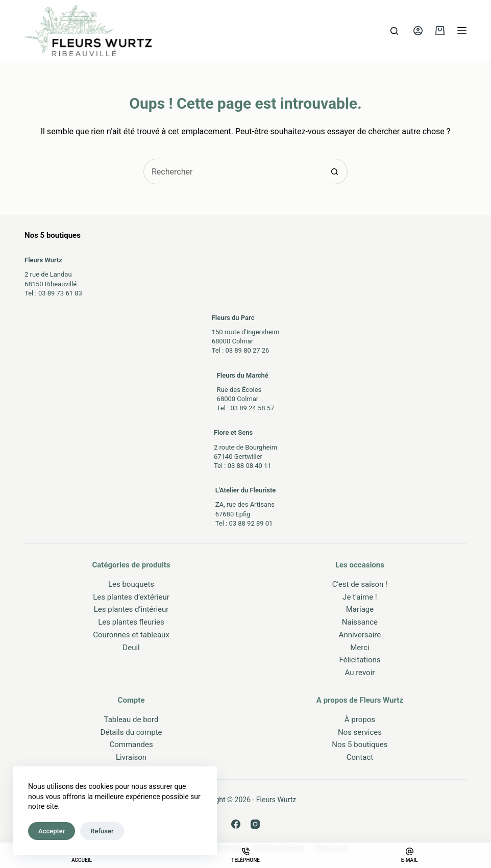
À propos (360, 720)
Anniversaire (360, 635)
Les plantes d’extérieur (131, 597)
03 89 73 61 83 (60, 293)
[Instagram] (255, 824)
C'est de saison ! (360, 584)
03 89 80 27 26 (247, 350)
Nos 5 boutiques (360, 745)
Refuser (102, 831)
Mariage (360, 609)
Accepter (52, 831)
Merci (360, 648)
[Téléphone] (245, 855)
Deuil (131, 648)
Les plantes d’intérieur (131, 609)
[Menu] (462, 31)
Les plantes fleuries (131, 622)
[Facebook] (236, 824)
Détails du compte (131, 732)
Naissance (360, 622)
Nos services (360, 732)
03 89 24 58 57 (252, 408)
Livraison (131, 757)
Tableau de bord (131, 720)
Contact (360, 757)
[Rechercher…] (233, 171)
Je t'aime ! (360, 597)
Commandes (131, 745)
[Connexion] (418, 31)
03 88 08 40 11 (250, 466)
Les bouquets (131, 584)
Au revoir (360, 673)
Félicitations (360, 660)
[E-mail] (409, 855)
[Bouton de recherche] (335, 171)
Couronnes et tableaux (131, 635)
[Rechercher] (394, 31)
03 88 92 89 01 (251, 523)
